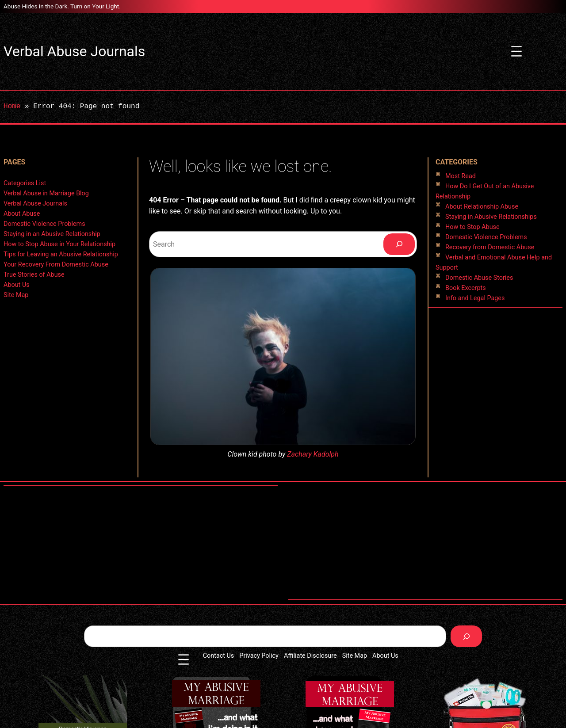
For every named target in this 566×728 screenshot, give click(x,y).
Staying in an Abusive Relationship (52, 234)
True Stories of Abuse (34, 275)
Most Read (461, 176)
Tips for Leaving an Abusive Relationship (61, 254)
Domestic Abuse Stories (479, 278)
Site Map (16, 295)
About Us (17, 285)
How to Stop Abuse (472, 227)
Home (12, 107)
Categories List (25, 183)
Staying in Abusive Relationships (491, 217)
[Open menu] (516, 51)
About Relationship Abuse (482, 207)
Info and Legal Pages (475, 298)
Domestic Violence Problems (44, 224)
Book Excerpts (466, 288)
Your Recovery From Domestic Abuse (56, 265)
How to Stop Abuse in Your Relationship (59, 244)
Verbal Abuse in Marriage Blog (46, 193)
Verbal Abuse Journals (74, 51)
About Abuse (22, 214)
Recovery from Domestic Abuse (490, 247)
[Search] (399, 244)
